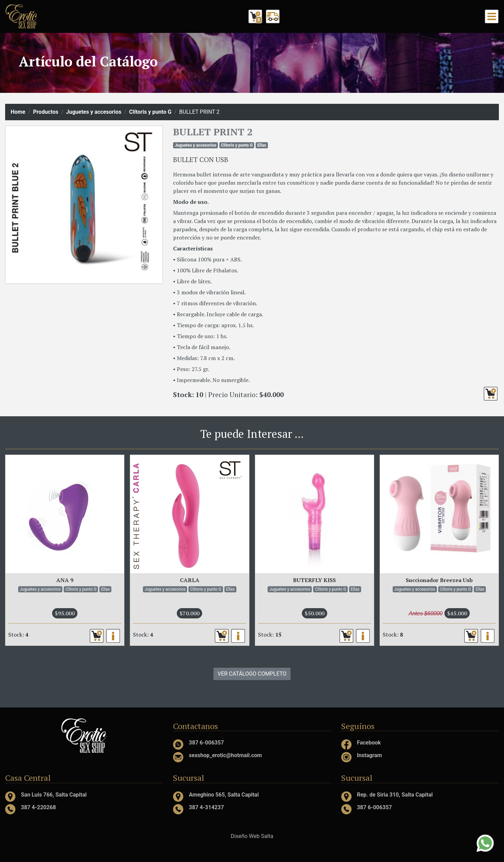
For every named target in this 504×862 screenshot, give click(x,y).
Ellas (262, 145)
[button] (491, 394)
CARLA (190, 580)
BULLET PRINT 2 (213, 132)
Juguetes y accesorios (94, 112)
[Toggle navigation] (492, 16)
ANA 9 (65, 580)
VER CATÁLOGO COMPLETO (252, 674)
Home (18, 112)
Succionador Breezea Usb (439, 580)
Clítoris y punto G (150, 112)
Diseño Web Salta (252, 836)
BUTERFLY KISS (314, 580)
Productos (46, 112)
